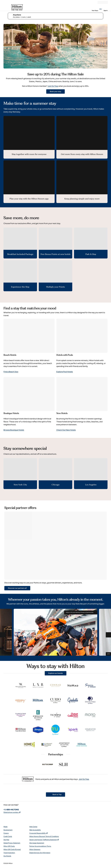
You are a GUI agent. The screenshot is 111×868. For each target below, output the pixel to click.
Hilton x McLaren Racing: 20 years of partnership (81, 612)
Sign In (106, 11)
